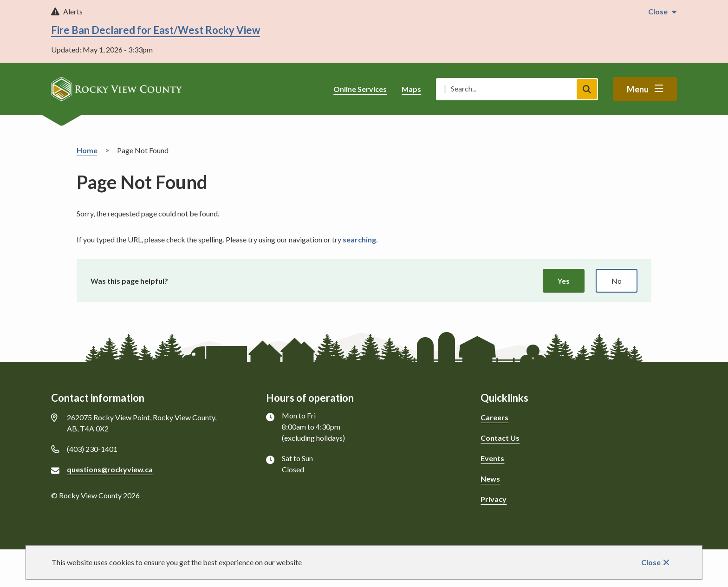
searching (359, 239)
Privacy (494, 499)
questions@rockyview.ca (110, 469)
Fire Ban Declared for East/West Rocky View (156, 30)
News (490, 479)
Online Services (360, 89)
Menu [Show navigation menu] (638, 89)
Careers (494, 417)
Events (492, 458)
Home (87, 150)
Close (651, 562)
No (617, 281)
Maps (411, 89)
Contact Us (500, 438)
